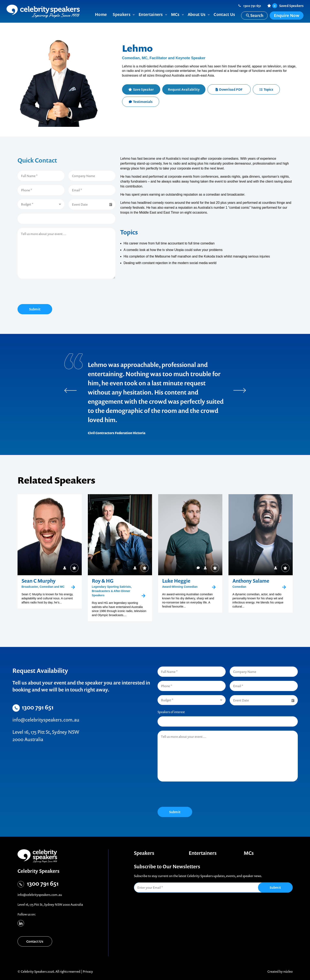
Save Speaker (143, 89)
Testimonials (141, 102)
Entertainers (203, 853)
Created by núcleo (280, 971)
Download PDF (229, 89)
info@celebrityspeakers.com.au (46, 720)
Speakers (144, 853)
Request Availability (184, 89)
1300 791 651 (252, 6)
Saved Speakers (288, 6)
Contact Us (35, 941)
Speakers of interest (171, 712)
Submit (35, 309)
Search (254, 15)
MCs (249, 853)
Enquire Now (287, 15)
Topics (266, 89)
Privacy (88, 971)
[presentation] (49, 292)
